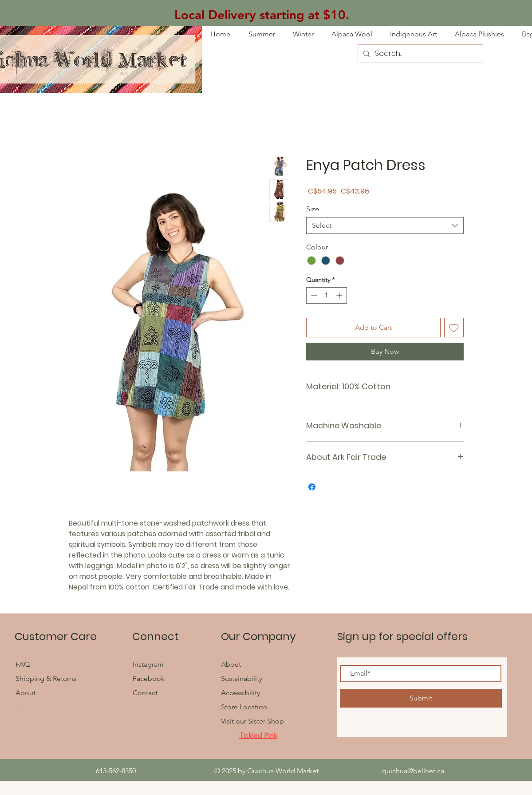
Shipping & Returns (46, 678)
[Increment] (340, 295)
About (26, 693)
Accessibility (240, 693)
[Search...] (420, 54)
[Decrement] (313, 295)
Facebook (150, 678)
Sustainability (242, 678)
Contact (145, 693)
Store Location (244, 707)
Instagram (148, 664)
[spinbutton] (327, 295)
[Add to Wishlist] (454, 328)
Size (313, 209)
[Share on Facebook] (312, 487)
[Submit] (421, 698)
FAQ (24, 664)
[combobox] (385, 225)
